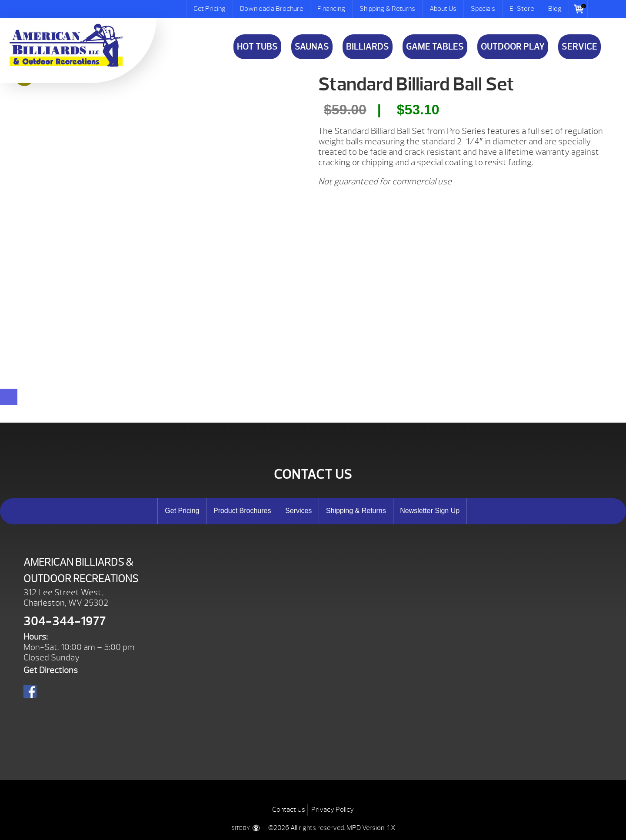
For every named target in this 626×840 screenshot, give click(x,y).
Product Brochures (242, 511)
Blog (555, 9)
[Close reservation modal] (9, 397)
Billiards (368, 47)
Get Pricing (210, 9)
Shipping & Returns (387, 9)
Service (579, 47)
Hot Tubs (257, 47)
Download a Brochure (271, 9)
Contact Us (289, 810)
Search (596, 9)
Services (298, 511)
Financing (331, 9)
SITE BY (247, 828)
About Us (443, 9)
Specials (483, 9)
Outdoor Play (513, 47)
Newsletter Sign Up (430, 511)
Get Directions (51, 670)
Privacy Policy (333, 810)
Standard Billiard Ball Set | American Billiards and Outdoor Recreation (66, 45)
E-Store (522, 9)
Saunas (312, 47)
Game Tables (435, 47)
